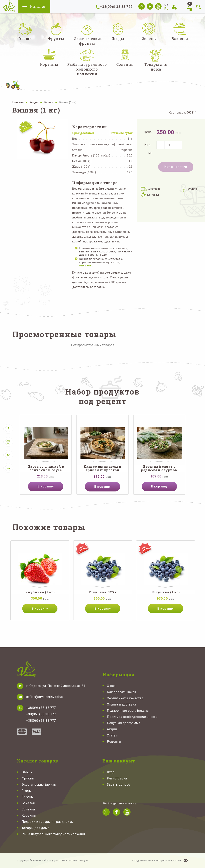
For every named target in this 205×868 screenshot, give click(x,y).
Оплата (192, 189)
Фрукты (28, 778)
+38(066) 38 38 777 (41, 721)
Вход (111, 772)
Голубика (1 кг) (166, 592)
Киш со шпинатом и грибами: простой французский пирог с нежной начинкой (102, 468)
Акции (112, 729)
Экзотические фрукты (39, 785)
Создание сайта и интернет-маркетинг (157, 861)
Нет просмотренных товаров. (93, 345)
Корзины (29, 816)
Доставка (154, 189)
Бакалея (28, 803)
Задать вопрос (118, 785)
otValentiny (9, 6)
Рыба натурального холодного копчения (54, 834)
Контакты (153, 195)
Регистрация (117, 778)
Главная (18, 102)
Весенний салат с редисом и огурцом (159, 468)
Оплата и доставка (122, 704)
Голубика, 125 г (103, 592)
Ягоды (34, 102)
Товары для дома (35, 828)
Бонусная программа (124, 723)
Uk (166, 5)
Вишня (49, 102)
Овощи (27, 772)
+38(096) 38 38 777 (116, 7)
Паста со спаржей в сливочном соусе (46, 468)
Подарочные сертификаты (128, 711)
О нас (111, 686)
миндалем (86, 265)
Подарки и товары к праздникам (48, 822)
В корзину (46, 486)
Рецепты (114, 742)
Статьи (112, 735)
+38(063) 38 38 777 (41, 714)
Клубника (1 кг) (40, 592)
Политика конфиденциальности (132, 717)
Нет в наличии (176, 167)
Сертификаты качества (125, 698)
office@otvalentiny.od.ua (45, 697)
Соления (28, 809)
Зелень (27, 797)
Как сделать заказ (121, 692)
